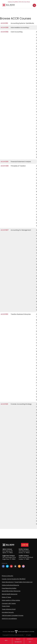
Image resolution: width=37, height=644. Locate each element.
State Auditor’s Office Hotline (11, 600)
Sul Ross (27, 2)
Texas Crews (6, 606)
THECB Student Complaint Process (13, 615)
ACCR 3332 (5, 32)
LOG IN (25, 545)
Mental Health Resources (10, 594)
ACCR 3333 (5, 162)
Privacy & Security (7, 576)
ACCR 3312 (4, 23)
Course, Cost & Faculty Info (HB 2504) (14, 579)
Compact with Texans (9, 603)
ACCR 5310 (4, 314)
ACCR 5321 (4, 404)
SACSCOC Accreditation (9, 619)
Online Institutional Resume (10, 585)
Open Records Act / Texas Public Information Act (17, 582)
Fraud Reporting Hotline (9, 588)
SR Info (21, 2)
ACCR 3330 (5, 28)
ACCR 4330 (5, 166)
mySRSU (16, 2)
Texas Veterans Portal (9, 609)
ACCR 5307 (5, 230)
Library (10, 2)
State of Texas (6, 597)
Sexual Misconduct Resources (11, 591)
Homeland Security (8, 612)
